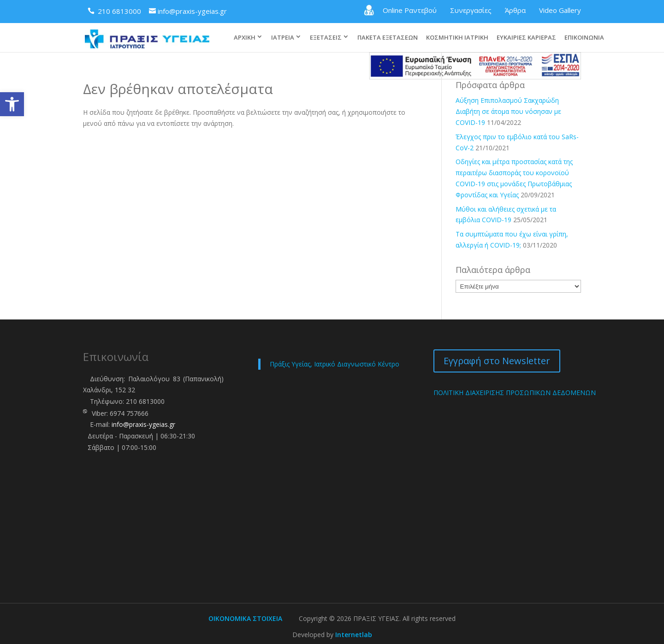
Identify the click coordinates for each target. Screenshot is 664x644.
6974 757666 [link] (129, 412)
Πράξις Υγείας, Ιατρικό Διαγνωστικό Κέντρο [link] (335, 363)
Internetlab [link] (354, 634)
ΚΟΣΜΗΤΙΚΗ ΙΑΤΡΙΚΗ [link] (457, 29)
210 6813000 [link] (145, 400)
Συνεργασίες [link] (471, 10)
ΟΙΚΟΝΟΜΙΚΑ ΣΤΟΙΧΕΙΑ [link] (245, 617)
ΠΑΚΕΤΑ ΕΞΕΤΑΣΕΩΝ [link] (388, 29)
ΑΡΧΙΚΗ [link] (245, 28)
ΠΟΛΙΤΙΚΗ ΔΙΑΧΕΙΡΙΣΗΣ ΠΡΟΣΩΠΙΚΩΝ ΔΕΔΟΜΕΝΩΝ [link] (515, 392)
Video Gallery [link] (560, 10)
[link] (12, 104)
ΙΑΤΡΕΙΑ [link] (283, 28)
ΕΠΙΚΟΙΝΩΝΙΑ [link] (584, 29)
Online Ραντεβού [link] (399, 10)
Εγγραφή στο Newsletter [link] (497, 360)
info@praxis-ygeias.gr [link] (143, 423)
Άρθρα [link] (515, 10)
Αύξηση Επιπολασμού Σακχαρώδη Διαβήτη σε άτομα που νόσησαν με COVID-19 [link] (508, 110)
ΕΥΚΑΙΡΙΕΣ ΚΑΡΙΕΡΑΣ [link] (526, 29)
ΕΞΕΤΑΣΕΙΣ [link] (326, 28)
